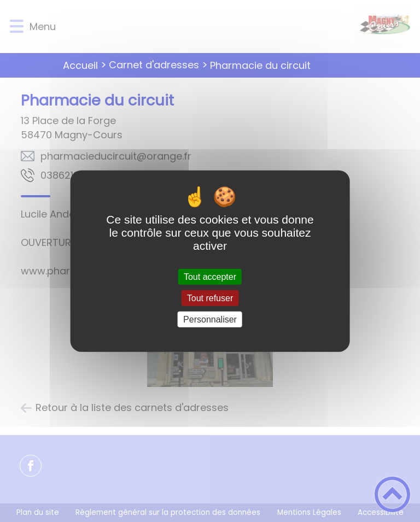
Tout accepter (210, 276)
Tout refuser (210, 298)
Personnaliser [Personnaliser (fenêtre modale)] (210, 319)
